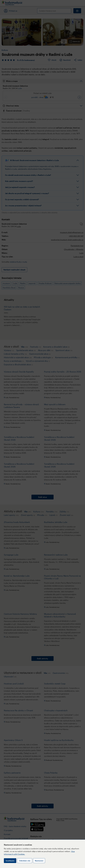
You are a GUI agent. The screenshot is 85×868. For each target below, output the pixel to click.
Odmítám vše (25, 861)
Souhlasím (10, 861)
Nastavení (39, 861)
